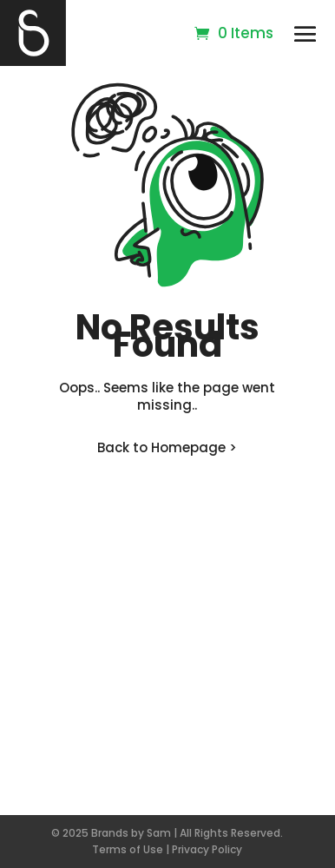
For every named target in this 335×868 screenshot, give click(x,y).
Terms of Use (128, 849)
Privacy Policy (207, 849)
